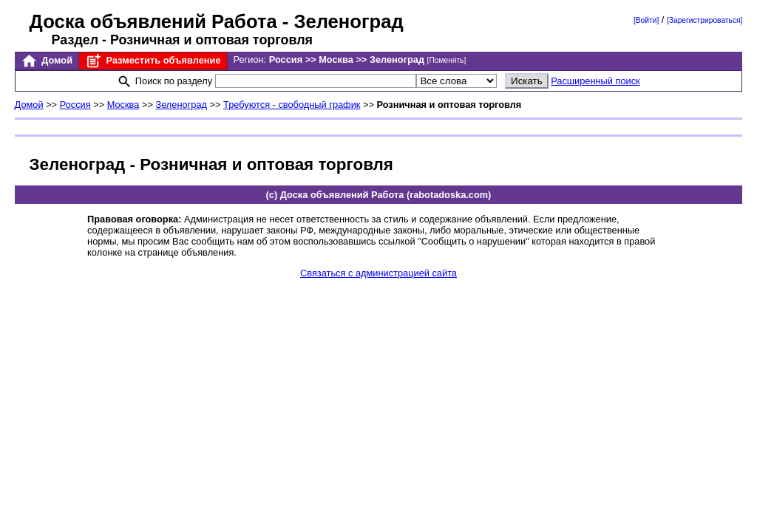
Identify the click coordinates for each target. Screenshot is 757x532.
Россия (75, 105)
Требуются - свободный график (292, 105)
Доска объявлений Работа (153, 21)
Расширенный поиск (595, 81)
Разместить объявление (153, 61)
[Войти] (646, 20)
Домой (47, 61)
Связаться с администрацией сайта (378, 273)
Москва (123, 105)
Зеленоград (181, 105)
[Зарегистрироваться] (705, 20)
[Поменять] (447, 60)
